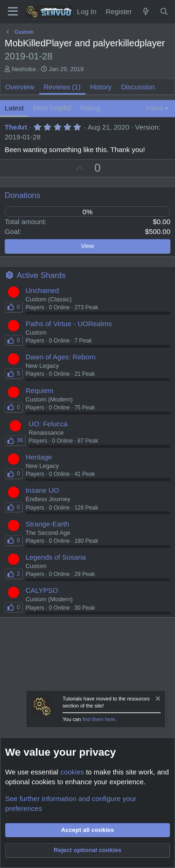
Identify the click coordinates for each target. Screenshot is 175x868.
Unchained (42, 290)
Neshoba (24, 69)
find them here (98, 719)
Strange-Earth (47, 524)
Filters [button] (155, 108)
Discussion (138, 87)
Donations (23, 195)
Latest (14, 108)
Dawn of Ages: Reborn (61, 357)
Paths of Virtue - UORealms (69, 324)
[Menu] (13, 12)
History (101, 87)
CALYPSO (42, 590)
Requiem (40, 390)
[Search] (164, 11)
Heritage (39, 457)
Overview (20, 87)
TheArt (16, 127)
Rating (90, 108)
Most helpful (52, 108)
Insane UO (42, 490)
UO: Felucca (48, 424)
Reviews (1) (62, 87)
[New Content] (145, 11)
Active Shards (41, 275)
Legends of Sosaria (56, 557)
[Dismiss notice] (157, 700)
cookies (72, 772)
